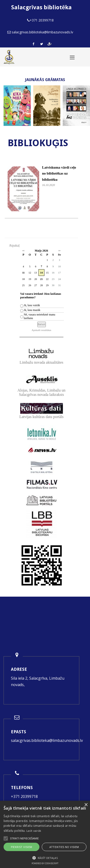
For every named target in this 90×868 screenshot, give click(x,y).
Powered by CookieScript (45, 863)
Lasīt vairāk (34, 831)
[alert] (45, 834)
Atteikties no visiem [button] (64, 847)
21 (41, 279)
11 (23, 273)
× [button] (86, 805)
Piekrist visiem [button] (22, 847)
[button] (45, 858)
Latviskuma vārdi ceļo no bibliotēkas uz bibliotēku (59, 173)
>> (59, 251)
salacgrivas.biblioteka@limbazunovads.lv (47, 740)
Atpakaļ (14, 245)
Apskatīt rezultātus (41, 330)
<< (23, 251)
